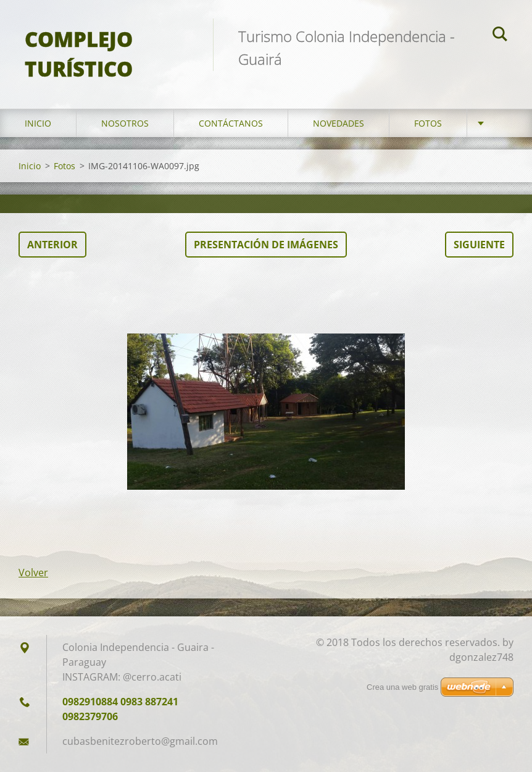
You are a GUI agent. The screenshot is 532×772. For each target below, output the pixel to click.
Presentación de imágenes (266, 245)
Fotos (428, 123)
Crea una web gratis (402, 687)
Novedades (339, 123)
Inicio (38, 123)
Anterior (52, 245)
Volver (33, 573)
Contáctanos (231, 123)
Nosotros (125, 123)
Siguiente (479, 245)
